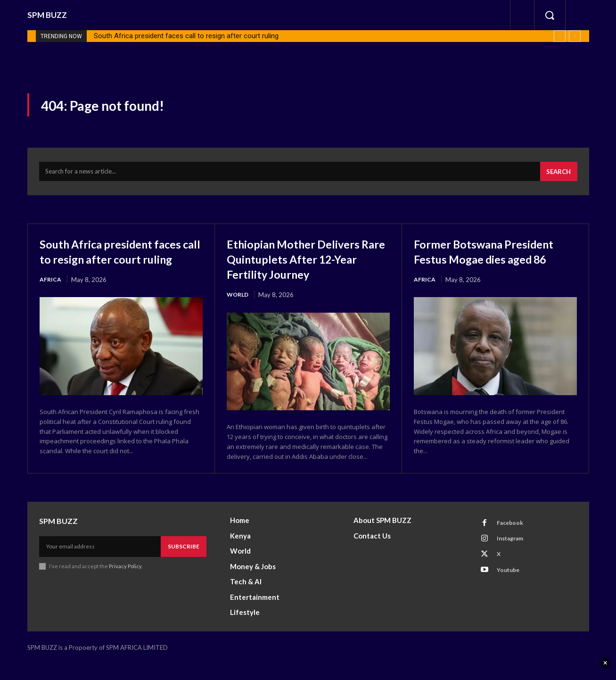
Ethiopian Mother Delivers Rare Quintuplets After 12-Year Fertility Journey (307, 264)
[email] (100, 564)
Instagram (514, 558)
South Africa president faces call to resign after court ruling (186, 36)
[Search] (557, 177)
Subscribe (184, 563)
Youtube (511, 593)
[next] (575, 36)
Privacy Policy (126, 583)
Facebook (513, 540)
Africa (51, 301)
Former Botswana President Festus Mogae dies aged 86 (485, 264)
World (239, 301)
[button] (550, 15)
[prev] (560, 36)
